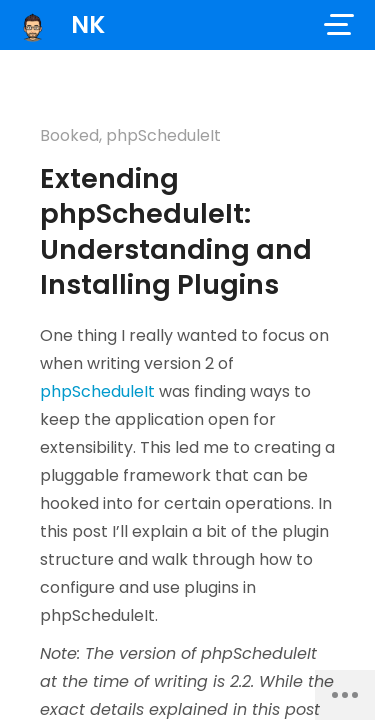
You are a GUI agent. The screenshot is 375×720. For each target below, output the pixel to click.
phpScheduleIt (163, 135)
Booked (69, 135)
